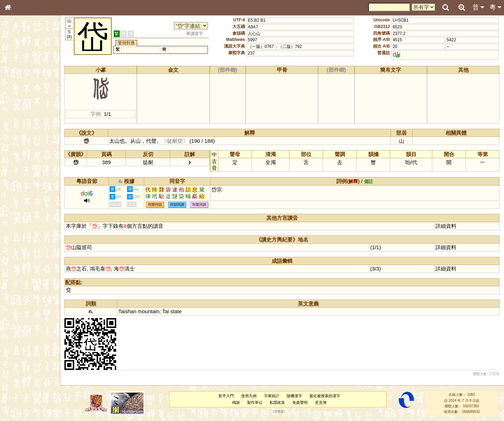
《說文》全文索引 (26, 220)
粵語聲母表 (19, 146)
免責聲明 (300, 402)
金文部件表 (19, 114)
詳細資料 (446, 226)
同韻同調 (178, 205)
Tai (166, 311)
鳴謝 (236, 402)
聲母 (14, 188)
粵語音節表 (19, 139)
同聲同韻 (156, 205)
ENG (31, 77)
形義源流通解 (21, 121)
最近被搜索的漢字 (325, 396)
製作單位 (255, 402)
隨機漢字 (294, 396)
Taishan (128, 311)
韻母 (24, 188)
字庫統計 (272, 396)
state (176, 311)
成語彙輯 (17, 233)
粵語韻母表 (19, 153)
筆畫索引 (17, 100)
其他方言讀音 (21, 201)
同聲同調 (200, 205)
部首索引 (17, 94)
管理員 (279, 412)
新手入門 (226, 396)
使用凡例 (249, 396)
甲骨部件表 (19, 107)
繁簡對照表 (19, 240)
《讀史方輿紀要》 (26, 226)
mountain (149, 311)
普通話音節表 (21, 194)
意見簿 (321, 402)
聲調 (33, 188)
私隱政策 (278, 402)
